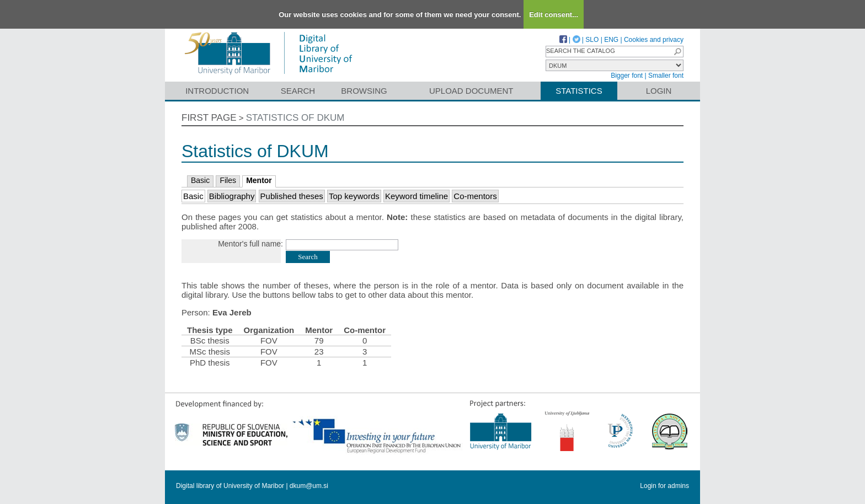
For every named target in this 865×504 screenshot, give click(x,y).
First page (209, 118)
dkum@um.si (309, 486)
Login (659, 91)
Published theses (292, 196)
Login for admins (664, 486)
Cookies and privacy (654, 40)
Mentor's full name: (250, 244)
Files (228, 180)
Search (298, 91)
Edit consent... (554, 15)
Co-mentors (475, 196)
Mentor (259, 180)
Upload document (471, 91)
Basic (200, 180)
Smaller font (666, 76)
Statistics (579, 91)
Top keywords (354, 196)
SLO (592, 40)
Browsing (364, 91)
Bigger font (627, 76)
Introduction (217, 91)
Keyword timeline (417, 196)
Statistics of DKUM (295, 118)
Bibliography (232, 196)
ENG (611, 40)
